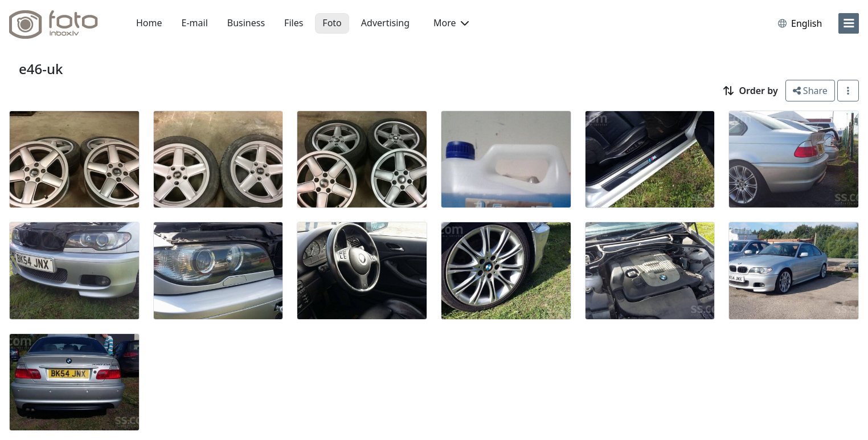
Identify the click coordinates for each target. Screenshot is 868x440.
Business (246, 23)
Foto (332, 23)
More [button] (451, 23)
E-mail (195, 23)
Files (294, 23)
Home (149, 23)
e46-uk (41, 69)
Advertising (385, 23)
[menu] (849, 23)
